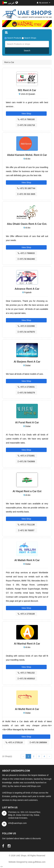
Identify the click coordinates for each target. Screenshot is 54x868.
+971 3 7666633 (26, 253)
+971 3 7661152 (26, 673)
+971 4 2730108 (26, 614)
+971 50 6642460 (26, 259)
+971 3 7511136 (26, 525)
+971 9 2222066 (26, 326)
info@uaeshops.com (17, 823)
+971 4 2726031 (26, 387)
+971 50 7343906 (26, 461)
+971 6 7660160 (26, 119)
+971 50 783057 (26, 530)
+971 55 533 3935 (26, 194)
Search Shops (30, 38)
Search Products (14, 38)
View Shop (26, 114)
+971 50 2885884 (38, 742)
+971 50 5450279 (26, 393)
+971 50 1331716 (26, 125)
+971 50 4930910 (26, 679)
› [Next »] (49, 756)
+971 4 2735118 (14, 742)
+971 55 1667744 (26, 188)
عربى (13, 3)
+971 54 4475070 (26, 332)
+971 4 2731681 (26, 456)
